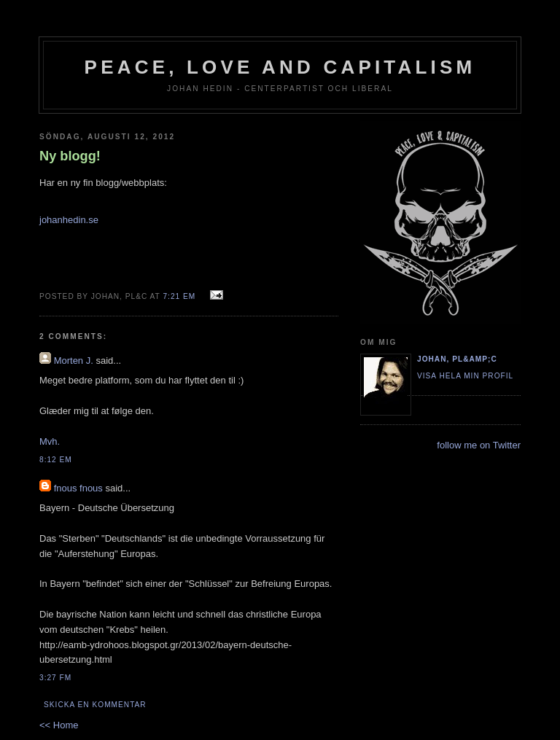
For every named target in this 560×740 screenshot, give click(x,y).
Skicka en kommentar (95, 705)
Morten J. (74, 361)
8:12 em (56, 460)
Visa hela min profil (465, 376)
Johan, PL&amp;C (457, 359)
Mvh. (50, 441)
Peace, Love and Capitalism (280, 67)
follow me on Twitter (479, 445)
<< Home (59, 725)
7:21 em (179, 296)
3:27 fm (55, 678)
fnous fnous (78, 488)
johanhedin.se (69, 220)
